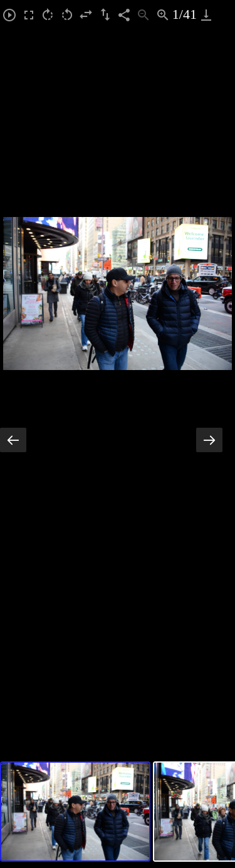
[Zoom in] (163, 15)
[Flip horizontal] (86, 15)
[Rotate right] (48, 15)
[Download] (206, 15)
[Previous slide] (13, 440)
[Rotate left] (67, 15)
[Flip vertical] (106, 15)
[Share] (124, 15)
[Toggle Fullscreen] (29, 15)
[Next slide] (209, 440)
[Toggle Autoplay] (10, 15)
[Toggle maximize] (225, 15)
